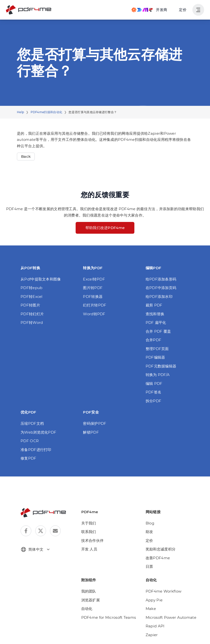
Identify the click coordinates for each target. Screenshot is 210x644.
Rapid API (154, 626)
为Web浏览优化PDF (38, 432)
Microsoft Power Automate (168, 617)
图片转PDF (92, 288)
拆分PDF (153, 401)
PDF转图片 (30, 305)
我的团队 (89, 591)
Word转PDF (93, 314)
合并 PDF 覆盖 (158, 331)
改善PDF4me (157, 558)
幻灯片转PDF (94, 305)
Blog (149, 523)
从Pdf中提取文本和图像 (40, 279)
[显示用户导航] (198, 10)
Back (25, 156)
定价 (183, 10)
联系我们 (89, 532)
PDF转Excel (31, 297)
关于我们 (89, 523)
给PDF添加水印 (159, 297)
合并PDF (153, 340)
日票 (149, 566)
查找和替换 (155, 314)
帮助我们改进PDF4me (105, 228)
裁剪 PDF (154, 305)
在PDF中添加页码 (161, 288)
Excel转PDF (93, 279)
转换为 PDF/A (157, 375)
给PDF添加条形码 (161, 279)
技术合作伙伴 (93, 541)
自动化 (87, 609)
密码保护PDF (94, 423)
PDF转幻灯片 (32, 314)
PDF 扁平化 (156, 322)
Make (150, 609)
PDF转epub (30, 288)
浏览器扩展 (91, 600)
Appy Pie (153, 600)
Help (20, 112)
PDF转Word (31, 322)
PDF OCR (29, 441)
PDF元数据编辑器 (161, 366)
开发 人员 (89, 549)
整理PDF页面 (157, 349)
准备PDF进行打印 (36, 450)
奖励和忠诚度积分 (161, 549)
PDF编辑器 (155, 357)
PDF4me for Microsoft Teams (106, 617)
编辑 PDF (154, 383)
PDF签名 (153, 392)
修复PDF (28, 458)
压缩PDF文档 (32, 423)
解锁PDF (91, 432)
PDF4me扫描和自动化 (45, 112)
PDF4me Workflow (161, 591)
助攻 (149, 532)
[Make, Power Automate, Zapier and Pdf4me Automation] (149, 10)
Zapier (151, 635)
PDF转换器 (92, 297)
